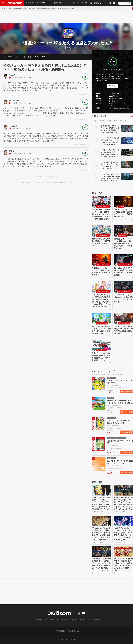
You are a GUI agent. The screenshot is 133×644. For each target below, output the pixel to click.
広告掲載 (95, 619)
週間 (109, 121)
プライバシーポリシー (52, 619)
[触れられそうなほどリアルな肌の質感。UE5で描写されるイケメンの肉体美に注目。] (123, 260)
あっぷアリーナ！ (102, 323)
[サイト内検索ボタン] (125, 3)
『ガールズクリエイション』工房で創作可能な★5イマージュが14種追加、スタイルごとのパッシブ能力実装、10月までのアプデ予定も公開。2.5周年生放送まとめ (101, 301)
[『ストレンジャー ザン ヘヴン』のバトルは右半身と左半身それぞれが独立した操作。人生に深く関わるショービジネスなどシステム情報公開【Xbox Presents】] (127, 152)
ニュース (81, 3)
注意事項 (73, 619)
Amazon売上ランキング (103, 371)
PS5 (44, 3)
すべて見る (130, 116)
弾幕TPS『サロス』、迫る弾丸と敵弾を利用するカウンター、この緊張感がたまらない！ (123, 213)
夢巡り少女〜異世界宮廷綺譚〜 (104, 236)
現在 (95, 121)
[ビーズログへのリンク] (74, 631)
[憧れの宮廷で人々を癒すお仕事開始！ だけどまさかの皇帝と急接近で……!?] (101, 231)
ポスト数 (123, 121)
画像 (36, 57)
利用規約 (64, 619)
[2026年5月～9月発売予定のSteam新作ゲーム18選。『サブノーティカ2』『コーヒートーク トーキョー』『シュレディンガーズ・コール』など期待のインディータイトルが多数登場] (123, 490)
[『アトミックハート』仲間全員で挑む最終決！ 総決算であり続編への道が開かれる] (123, 318)
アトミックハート (124, 323)
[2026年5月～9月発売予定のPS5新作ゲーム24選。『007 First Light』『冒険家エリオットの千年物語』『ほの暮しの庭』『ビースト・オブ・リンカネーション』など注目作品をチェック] (101, 551)
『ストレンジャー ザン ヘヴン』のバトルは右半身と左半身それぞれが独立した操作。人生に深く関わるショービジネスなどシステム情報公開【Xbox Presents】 (110, 153)
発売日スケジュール (61, 3)
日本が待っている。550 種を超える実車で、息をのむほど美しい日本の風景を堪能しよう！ (101, 357)
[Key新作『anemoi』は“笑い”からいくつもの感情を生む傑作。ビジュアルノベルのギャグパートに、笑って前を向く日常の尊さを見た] (123, 521)
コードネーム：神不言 (125, 265)
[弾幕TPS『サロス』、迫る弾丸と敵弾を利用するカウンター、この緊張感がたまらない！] (123, 201)
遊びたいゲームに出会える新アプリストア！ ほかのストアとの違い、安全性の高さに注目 (101, 330)
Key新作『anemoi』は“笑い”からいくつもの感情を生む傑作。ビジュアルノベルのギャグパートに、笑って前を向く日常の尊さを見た (123, 534)
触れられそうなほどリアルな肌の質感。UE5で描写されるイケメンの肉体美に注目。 (123, 271)
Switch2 (33, 3)
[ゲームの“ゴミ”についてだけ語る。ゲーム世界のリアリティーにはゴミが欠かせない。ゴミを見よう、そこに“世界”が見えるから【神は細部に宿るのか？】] (101, 521)
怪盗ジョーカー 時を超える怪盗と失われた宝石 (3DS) (44, 9)
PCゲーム (50, 3)
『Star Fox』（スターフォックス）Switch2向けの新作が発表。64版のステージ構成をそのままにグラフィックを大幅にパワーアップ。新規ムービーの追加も (110, 177)
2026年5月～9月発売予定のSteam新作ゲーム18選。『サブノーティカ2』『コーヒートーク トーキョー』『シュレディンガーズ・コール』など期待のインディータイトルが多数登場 (123, 504)
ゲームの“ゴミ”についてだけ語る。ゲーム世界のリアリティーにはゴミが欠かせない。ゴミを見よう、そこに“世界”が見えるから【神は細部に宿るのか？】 (101, 534)
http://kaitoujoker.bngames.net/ (119, 108)
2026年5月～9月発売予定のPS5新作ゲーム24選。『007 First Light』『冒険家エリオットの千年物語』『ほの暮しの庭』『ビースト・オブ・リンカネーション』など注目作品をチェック (101, 565)
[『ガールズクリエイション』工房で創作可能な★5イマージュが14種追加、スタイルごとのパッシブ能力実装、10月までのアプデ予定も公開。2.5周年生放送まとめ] (101, 287)
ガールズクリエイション (104, 292)
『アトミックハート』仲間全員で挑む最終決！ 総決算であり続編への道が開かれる (123, 330)
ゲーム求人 (73, 3)
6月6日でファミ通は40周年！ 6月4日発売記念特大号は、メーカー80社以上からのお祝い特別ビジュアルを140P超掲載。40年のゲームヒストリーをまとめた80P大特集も (123, 565)
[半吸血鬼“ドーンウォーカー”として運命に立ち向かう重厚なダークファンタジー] (101, 260)
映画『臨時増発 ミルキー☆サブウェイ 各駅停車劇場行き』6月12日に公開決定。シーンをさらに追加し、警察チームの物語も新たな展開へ (110, 129)
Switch (39, 3)
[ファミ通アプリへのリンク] (60, 631)
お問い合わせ (39, 619)
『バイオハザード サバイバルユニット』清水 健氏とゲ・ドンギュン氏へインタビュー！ (123, 298)
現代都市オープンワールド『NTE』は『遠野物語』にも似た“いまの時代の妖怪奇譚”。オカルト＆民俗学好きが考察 (101, 214)
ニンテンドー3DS (26, 78)
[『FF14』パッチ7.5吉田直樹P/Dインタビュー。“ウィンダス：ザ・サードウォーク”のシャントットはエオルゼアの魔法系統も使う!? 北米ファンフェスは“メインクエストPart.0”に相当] (101, 490)
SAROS (121, 206)
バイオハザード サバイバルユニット (126, 292)
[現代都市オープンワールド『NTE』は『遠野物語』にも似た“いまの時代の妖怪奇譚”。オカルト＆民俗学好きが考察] (101, 201)
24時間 (102, 121)
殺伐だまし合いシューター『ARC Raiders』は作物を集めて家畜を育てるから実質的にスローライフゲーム (123, 243)
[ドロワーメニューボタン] (3, 3)
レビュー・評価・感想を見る (111, 70)
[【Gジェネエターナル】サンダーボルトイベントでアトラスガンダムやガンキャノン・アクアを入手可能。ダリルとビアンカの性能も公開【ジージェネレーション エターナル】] (127, 140)
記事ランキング (99, 116)
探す (115, 86)
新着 (27, 3)
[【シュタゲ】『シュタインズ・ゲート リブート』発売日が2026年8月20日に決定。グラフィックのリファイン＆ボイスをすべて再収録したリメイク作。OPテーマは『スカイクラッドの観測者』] (127, 164)
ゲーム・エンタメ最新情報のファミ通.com (14, 9)
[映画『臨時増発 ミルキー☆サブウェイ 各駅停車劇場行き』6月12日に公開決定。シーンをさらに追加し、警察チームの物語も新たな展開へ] (127, 128)
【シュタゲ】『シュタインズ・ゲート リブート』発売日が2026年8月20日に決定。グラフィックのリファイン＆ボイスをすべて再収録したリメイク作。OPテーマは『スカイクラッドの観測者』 (110, 165)
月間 (115, 121)
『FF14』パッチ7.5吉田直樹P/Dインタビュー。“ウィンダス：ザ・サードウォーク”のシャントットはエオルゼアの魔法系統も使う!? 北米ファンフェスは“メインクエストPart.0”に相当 (101, 504)
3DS (68, 48)
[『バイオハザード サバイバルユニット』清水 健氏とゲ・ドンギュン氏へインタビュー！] (123, 287)
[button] (112, 111)
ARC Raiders (123, 236)
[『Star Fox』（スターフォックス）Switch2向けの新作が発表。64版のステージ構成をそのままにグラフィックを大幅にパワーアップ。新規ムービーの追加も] (127, 176)
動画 (87, 3)
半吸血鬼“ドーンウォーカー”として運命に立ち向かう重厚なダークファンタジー (101, 271)
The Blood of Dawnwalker (104, 265)
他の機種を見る (117, 99)
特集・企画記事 (95, 3)
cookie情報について (84, 619)
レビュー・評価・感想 (24, 57)
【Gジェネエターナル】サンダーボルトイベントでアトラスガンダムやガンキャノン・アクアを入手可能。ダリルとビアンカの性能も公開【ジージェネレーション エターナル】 (110, 141)
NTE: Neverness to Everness (104, 206)
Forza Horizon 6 (102, 350)
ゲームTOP (8, 57)
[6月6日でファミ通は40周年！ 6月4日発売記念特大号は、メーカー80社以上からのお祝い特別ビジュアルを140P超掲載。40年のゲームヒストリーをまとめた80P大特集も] (123, 551)
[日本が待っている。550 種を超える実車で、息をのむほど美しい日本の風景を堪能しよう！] (101, 345)
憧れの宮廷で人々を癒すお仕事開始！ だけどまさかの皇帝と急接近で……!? (101, 242)
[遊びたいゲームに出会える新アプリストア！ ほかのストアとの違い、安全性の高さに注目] (101, 318)
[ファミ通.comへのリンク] (15, 3)
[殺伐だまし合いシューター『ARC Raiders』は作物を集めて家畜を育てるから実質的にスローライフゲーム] (123, 231)
